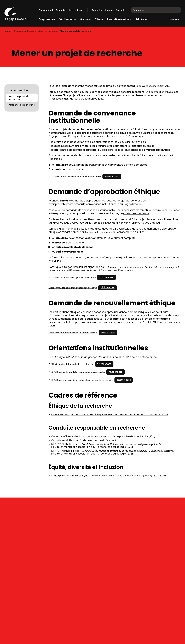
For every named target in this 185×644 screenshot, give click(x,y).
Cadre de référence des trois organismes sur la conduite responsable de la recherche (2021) (107, 437)
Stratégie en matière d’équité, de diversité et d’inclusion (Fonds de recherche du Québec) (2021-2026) (113, 479)
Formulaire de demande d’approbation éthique (72, 277)
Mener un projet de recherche (19, 98)
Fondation (97, 10)
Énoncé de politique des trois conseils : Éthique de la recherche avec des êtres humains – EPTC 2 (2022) (113, 415)
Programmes (47, 19)
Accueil (8, 31)
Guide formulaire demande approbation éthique (73, 288)
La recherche (51, 31)
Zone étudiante (47, 10)
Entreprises (62, 10)
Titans (99, 19)
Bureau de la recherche (137, 213)
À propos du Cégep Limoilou (28, 31)
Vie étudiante (68, 19)
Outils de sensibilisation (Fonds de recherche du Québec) (86, 441)
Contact (120, 10)
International (76, 10)
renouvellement (61, 99)
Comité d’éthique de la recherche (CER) (116, 223)
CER (143, 232)
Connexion (174, 19)
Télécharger (113, 176)
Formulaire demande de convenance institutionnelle (75, 176)
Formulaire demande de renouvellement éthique (73, 333)
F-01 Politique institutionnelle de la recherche (71, 364)
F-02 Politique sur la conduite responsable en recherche (77, 372)
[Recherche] (177, 10)
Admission (142, 19)
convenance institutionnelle (155, 86)
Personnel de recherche (22, 105)
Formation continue (119, 19)
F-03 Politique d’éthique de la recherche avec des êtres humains (81, 380)
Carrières (109, 10)
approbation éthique (163, 92)
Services (85, 19)
